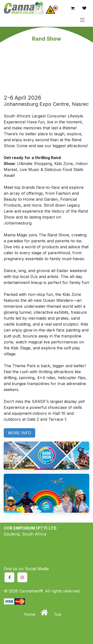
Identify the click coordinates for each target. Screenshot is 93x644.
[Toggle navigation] (82, 20)
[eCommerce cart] (72, 8)
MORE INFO (19, 433)
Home (30, 614)
